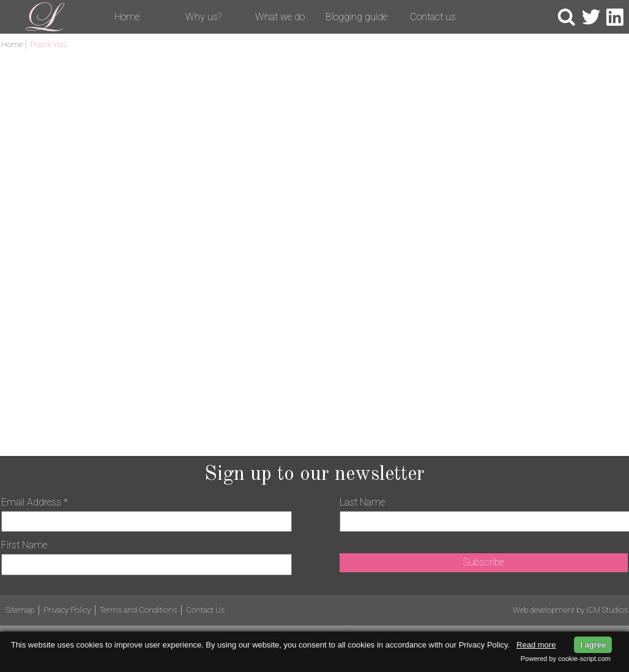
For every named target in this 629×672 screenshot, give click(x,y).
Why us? (203, 17)
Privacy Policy (67, 610)
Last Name (362, 502)
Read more (536, 645)
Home (127, 17)
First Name (24, 545)
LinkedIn (616, 17)
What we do (280, 17)
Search (567, 17)
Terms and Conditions (138, 610)
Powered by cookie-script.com (566, 659)
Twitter (591, 17)
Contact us (433, 17)
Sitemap (20, 610)
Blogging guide (356, 17)
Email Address (35, 502)
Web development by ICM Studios (570, 610)
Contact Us (205, 610)
